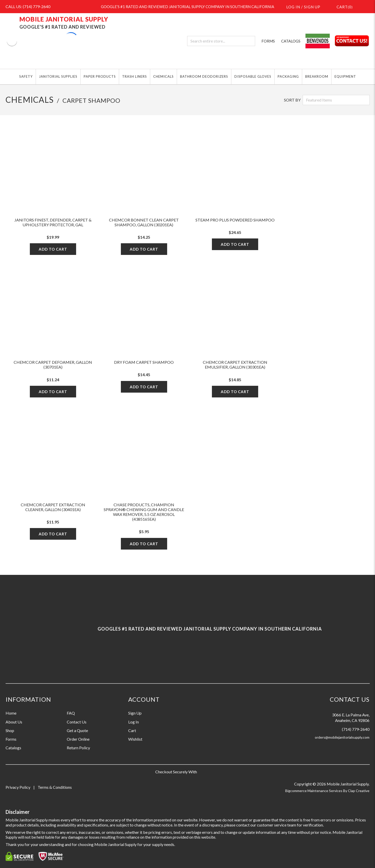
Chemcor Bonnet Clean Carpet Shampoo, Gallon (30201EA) (144, 222)
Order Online (78, 739)
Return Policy (78, 748)
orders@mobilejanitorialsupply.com (342, 737)
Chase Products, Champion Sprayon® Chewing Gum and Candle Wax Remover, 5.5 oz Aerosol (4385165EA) (144, 512)
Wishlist (135, 739)
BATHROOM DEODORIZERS (204, 76)
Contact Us (77, 722)
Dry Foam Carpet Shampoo (144, 362)
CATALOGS (291, 41)
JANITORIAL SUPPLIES (58, 76)
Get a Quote (77, 730)
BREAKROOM (317, 76)
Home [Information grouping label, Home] (11, 713)
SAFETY (26, 76)
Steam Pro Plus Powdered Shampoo (235, 220)
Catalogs (13, 748)
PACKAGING (288, 76)
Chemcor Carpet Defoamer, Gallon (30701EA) (53, 365)
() (342, 6)
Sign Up (135, 713)
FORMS (268, 41)
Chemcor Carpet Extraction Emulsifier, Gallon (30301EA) (235, 365)
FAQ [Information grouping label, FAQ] (71, 713)
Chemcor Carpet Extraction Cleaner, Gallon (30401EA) (53, 507)
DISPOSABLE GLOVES (253, 76)
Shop (10, 730)
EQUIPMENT (345, 76)
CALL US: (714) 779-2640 (28, 6)
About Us (14, 722)
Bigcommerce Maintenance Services (314, 791)
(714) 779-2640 (356, 729)
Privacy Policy (18, 787)
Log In (134, 722)
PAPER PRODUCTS (100, 76)
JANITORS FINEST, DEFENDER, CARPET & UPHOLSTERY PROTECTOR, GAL (53, 222)
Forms (11, 739)
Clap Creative (359, 791)
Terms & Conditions (55, 787)
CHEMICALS (163, 76)
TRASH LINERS (135, 76)
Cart (132, 730)
